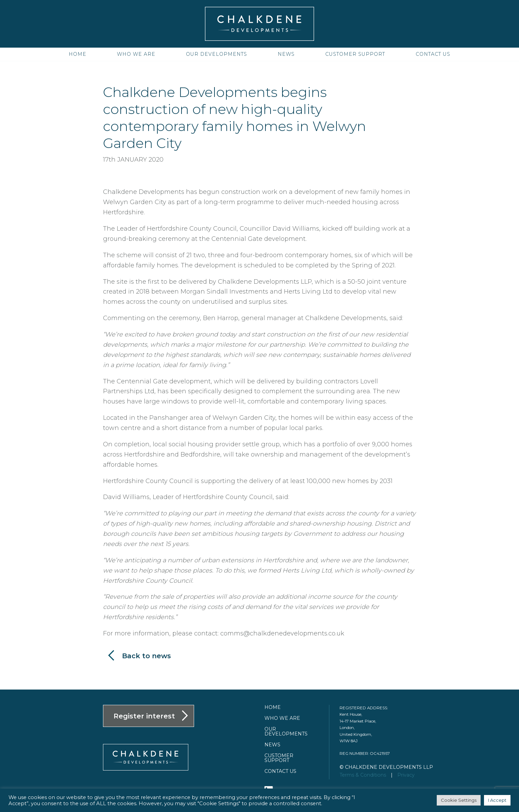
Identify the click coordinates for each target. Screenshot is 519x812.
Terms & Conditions (363, 775)
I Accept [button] (497, 800)
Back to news (146, 656)
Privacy (406, 775)
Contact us (433, 54)
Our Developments (217, 54)
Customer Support (355, 54)
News (286, 54)
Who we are (136, 54)
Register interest (144, 716)
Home (77, 54)
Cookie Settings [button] (459, 800)
